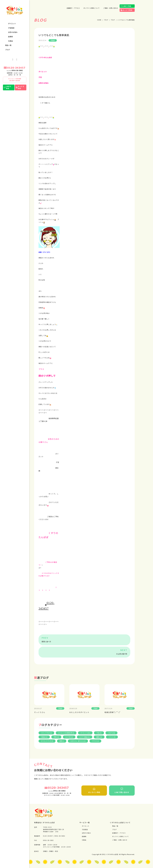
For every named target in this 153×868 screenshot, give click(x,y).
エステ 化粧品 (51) (85, 737)
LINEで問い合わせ (122, 791)
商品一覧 (8, 45)
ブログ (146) (111, 733)
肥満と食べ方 (46, 642)
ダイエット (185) (85, 733)
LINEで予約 (9, 87)
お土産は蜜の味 (122, 654)
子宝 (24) (99, 733)
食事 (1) (62, 741)
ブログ (8, 50)
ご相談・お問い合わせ (111, 8)
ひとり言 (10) (69, 737)
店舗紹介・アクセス (73, 8)
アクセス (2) (95, 741)
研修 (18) (56, 737)
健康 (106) (99, 737)
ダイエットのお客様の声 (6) (66, 733)
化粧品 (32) (44, 737)
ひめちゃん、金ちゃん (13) (78, 741)
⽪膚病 (10, 37)
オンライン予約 (94, 791)
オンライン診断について (91, 8)
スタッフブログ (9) (46, 733)
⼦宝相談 (11, 28)
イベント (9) (112, 737)
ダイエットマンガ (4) (47, 741)
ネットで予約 (21, 87)
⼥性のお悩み (13, 32)
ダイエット (12, 23)
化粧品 (10, 41)
